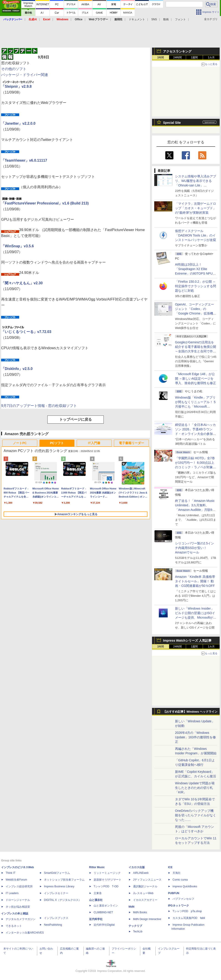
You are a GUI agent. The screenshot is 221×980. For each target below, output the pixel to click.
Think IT (10, 873)
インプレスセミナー (56, 893)
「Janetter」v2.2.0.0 (18, 123)
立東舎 (98, 893)
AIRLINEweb (141, 873)
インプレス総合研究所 (19, 886)
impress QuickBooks (185, 886)
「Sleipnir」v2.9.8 (16, 86)
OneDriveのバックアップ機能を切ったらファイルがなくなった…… (196, 815)
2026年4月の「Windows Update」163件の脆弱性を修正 (195, 737)
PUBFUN (174, 893)
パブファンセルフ (183, 899)
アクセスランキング (177, 51)
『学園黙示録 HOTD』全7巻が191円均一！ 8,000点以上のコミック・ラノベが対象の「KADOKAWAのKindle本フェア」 (196, 467)
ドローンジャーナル (18, 900)
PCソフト (57, 443)
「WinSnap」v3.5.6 (17, 246)
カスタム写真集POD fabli (189, 918)
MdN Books (140, 912)
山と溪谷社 (96, 900)
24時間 (177, 57)
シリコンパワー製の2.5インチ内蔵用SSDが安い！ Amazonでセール (195, 548)
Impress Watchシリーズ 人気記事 (187, 640)
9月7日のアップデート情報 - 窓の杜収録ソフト (39, 406)
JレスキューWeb (143, 893)
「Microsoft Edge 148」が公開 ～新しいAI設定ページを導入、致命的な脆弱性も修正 (196, 379)
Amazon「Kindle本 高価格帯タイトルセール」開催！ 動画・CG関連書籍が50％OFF (195, 581)
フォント (180, 19)
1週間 (195, 57)
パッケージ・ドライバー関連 (25, 75)
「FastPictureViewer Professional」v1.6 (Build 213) (45, 203)
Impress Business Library (59, 886)
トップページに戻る (76, 419)
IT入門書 (94, 443)
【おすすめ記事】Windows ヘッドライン (190, 712)
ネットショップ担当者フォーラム (64, 880)
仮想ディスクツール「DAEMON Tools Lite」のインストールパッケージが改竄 (196, 235)
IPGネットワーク (178, 906)
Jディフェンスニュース (147, 880)
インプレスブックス (56, 918)
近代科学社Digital (104, 925)
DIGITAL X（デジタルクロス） (63, 900)
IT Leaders (12, 893)
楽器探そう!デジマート (107, 880)
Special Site (172, 123)
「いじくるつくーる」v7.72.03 (26, 332)
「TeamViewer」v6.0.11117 (24, 160)
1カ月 (211, 57)
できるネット (14, 926)
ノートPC (20, 443)
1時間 (161, 57)
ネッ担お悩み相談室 (18, 907)
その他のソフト (14, 69)
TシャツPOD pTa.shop (187, 911)
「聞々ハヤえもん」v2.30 (22, 283)
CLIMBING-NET (103, 912)
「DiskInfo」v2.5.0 (17, 369)
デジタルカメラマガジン (21, 919)
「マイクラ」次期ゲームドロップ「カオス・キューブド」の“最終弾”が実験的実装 (196, 208)
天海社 (177, 873)
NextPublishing (53, 925)
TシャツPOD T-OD (106, 886)
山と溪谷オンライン (106, 906)
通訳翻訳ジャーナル (145, 886)
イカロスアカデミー (145, 900)
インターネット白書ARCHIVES (25, 933)
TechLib (138, 932)
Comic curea (180, 880)
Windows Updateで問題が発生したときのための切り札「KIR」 (195, 788)
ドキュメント (137, 19)
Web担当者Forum (16, 880)
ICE (170, 867)
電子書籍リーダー (131, 443)
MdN (131, 907)
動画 (166, 19)
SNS (154, 19)
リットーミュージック (107, 873)
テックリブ (135, 926)
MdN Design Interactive (147, 919)
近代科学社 (96, 919)
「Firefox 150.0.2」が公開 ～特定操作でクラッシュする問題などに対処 (196, 286)
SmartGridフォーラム (57, 873)
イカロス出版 (137, 867)
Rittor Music (97, 867)
